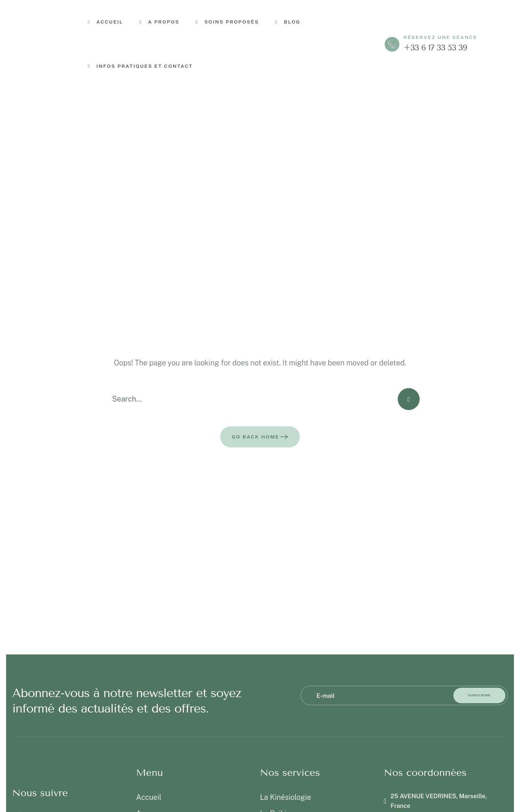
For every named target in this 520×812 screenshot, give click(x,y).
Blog (288, 22)
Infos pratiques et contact (140, 66)
